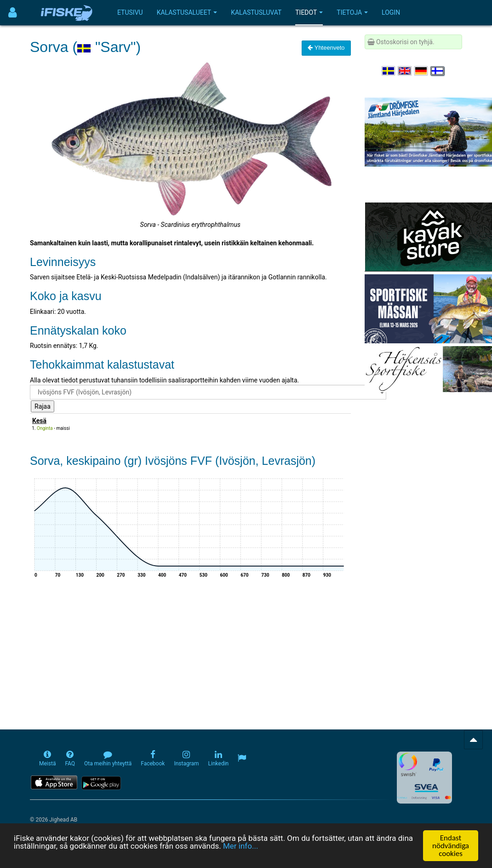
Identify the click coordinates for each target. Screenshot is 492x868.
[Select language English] (405, 71)
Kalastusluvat (256, 12)
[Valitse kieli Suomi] (438, 71)
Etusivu (130, 12)
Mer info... (240, 846)
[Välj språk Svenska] (389, 71)
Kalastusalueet (187, 12)
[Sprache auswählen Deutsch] (422, 71)
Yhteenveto (326, 48)
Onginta (45, 428)
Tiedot (309, 12)
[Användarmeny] (13, 13)
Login (391, 12)
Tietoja (352, 12)
